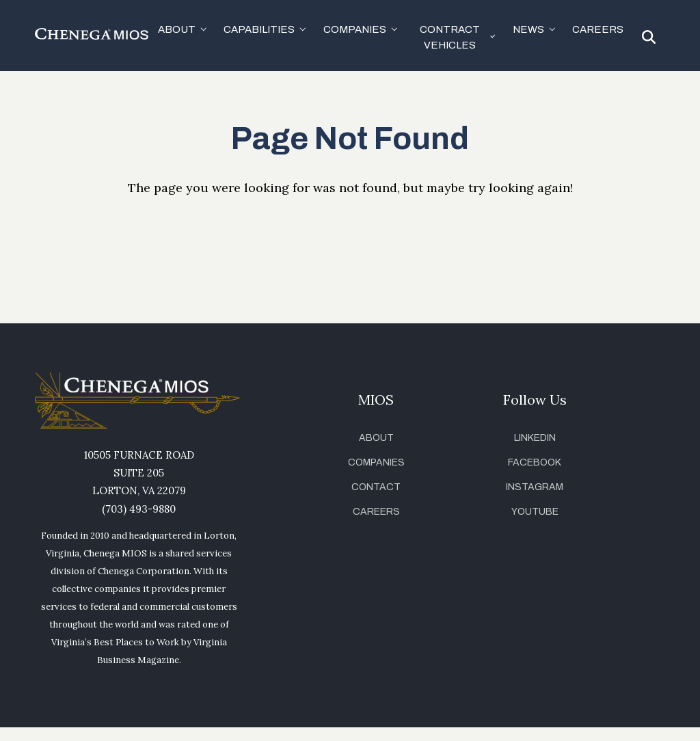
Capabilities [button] (259, 29)
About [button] (177, 29)
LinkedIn (535, 438)
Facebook (535, 462)
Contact (376, 487)
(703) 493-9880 (139, 509)
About (376, 438)
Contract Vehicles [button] (450, 37)
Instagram (535, 487)
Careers (598, 29)
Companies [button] (355, 29)
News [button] (528, 29)
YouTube (535, 512)
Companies (376, 462)
